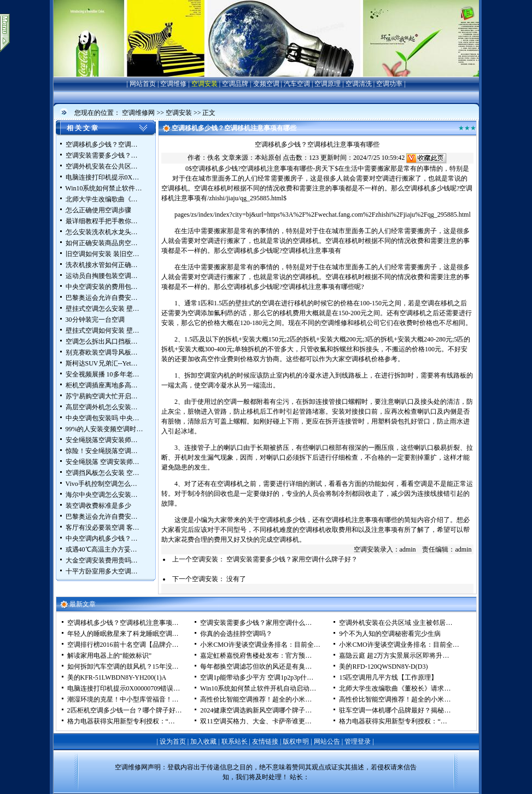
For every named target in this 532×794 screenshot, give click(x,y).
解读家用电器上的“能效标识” (110, 656)
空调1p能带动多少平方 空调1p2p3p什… (257, 677)
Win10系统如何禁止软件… (103, 188)
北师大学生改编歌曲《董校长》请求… (395, 688)
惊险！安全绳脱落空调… (102, 451)
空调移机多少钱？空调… (102, 144)
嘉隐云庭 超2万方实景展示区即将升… (394, 656)
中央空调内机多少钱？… (102, 538)
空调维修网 (138, 113)
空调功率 (389, 84)
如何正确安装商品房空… (102, 243)
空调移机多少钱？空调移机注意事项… (123, 623)
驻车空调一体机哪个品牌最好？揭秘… (395, 710)
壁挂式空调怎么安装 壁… (103, 309)
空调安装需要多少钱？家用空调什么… (256, 623)
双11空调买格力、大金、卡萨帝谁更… (256, 721)
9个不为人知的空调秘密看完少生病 (390, 634)
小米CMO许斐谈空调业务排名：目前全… (260, 645)
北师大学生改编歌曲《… (102, 199)
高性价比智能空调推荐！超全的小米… (256, 699)
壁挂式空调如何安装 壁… (103, 331)
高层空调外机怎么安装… (102, 407)
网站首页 (143, 84)
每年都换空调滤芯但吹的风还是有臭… (256, 667)
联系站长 (235, 741)
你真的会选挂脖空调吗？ (236, 634)
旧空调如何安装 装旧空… (103, 254)
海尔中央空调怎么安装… (102, 495)
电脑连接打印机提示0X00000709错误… (124, 688)
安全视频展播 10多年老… (103, 374)
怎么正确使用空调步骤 (98, 210)
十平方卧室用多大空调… (102, 571)
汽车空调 (297, 84)
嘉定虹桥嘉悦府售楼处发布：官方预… (256, 656)
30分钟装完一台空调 (95, 320)
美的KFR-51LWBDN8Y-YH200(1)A (117, 677)
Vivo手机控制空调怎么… (101, 484)
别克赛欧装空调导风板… (102, 352)
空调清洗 (359, 84)
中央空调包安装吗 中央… (103, 418)
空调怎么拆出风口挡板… (102, 341)
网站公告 (327, 741)
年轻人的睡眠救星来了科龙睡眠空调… (123, 634)
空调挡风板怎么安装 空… (103, 473)
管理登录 (358, 741)
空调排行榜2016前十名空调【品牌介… (123, 645)
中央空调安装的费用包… (102, 287)
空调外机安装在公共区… (102, 166)
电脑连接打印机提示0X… (103, 177)
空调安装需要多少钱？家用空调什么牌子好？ (292, 559)
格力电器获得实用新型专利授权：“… (121, 721)
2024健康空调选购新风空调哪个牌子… (256, 710)
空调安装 (204, 84)
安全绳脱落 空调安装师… (103, 462)
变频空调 (266, 84)
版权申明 (296, 741)
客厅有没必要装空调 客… (103, 528)
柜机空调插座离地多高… (102, 385)
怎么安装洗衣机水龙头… (102, 232)
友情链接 (265, 741)
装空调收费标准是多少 (98, 506)
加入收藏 (203, 741)
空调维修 (173, 84)
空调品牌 (235, 84)
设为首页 (173, 741)
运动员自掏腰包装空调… (102, 276)
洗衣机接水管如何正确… (102, 265)
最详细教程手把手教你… (102, 221)
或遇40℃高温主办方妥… (101, 549)
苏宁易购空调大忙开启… (102, 396)
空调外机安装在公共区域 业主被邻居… (396, 623)
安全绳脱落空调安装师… (102, 440)
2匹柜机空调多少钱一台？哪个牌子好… (125, 710)
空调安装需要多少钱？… (102, 155)
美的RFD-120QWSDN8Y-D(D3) (383, 667)
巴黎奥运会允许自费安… (102, 298)
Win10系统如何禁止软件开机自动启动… (258, 688)
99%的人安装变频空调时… (104, 429)
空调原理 (328, 84)
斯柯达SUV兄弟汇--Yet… (102, 363)
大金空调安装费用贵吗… (102, 560)
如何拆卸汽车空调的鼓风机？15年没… (123, 667)
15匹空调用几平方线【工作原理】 (388, 677)
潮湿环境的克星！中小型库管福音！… (123, 699)
